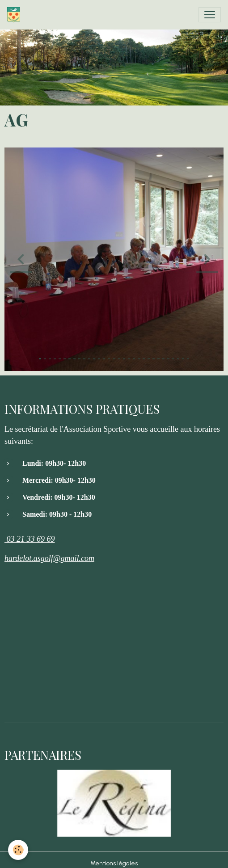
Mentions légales (114, 863)
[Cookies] (18, 850)
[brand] (15, 15)
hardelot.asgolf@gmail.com (49, 558)
